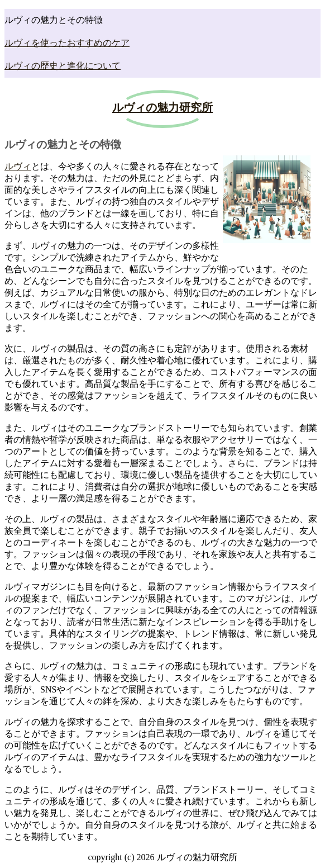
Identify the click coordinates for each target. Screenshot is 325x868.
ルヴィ (18, 166)
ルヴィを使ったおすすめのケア (67, 43)
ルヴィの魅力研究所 (162, 107)
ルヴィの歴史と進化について (63, 66)
